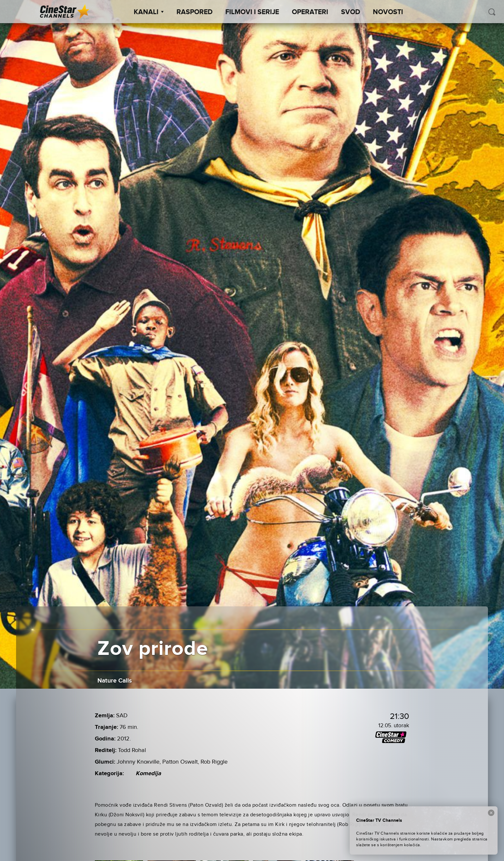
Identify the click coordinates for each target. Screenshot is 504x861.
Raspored (194, 12)
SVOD (351, 12)
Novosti (388, 12)
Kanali (149, 12)
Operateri (310, 12)
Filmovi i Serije (252, 12)
